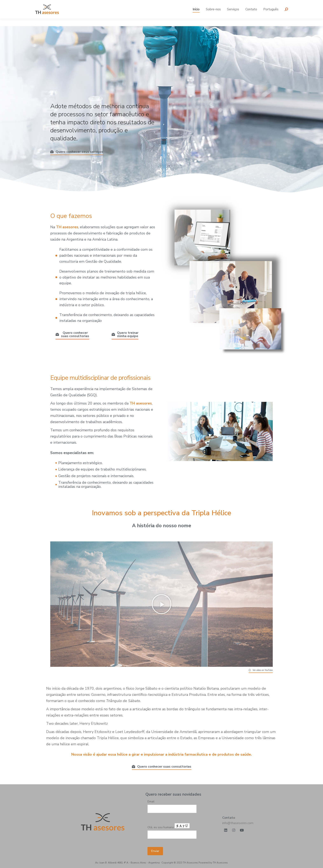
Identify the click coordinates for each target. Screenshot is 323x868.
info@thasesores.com (238, 823)
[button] (161, 604)
